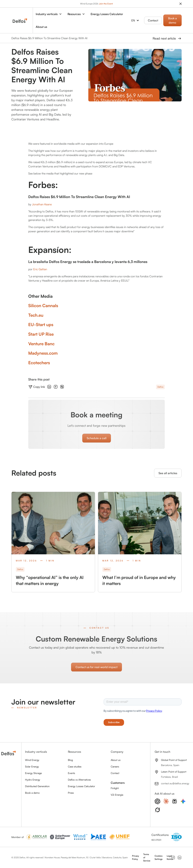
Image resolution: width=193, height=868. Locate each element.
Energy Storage (33, 773)
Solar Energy (32, 766)
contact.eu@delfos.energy (175, 783)
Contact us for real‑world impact (96, 672)
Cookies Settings (159, 857)
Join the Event (106, 4)
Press (71, 793)
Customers (118, 783)
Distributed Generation (37, 786)
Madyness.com (43, 353)
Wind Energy (32, 760)
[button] (49, 14)
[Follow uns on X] (62, 387)
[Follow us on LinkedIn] (179, 858)
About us (41, 27)
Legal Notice (170, 857)
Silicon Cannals (43, 306)
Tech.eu (36, 315)
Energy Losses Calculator (107, 14)
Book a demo (172, 20)
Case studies (75, 766)
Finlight (115, 788)
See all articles (168, 473)
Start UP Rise (41, 334)
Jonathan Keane (42, 204)
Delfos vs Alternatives (79, 780)
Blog (70, 760)
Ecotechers (39, 363)
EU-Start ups (41, 325)
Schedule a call (97, 443)
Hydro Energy (33, 780)
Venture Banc (41, 344)
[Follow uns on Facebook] (56, 387)
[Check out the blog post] (53, 542)
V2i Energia (117, 795)
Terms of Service (147, 857)
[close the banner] (181, 4)
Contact (153, 20)
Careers (115, 766)
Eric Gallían (40, 269)
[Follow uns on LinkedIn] (49, 387)
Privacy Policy (136, 857)
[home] (20, 20)
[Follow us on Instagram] (173, 858)
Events (71, 773)
